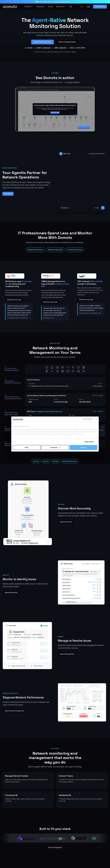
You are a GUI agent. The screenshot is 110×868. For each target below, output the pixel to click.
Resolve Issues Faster (35, 250)
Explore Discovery (66, 522)
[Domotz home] (10, 7)
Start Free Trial (100, 7)
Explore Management (67, 654)
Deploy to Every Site (55, 250)
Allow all (83, 447)
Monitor (46, 461)
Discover (36, 461)
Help (71, 7)
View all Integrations (55, 847)
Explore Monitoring (11, 593)
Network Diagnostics (70, 461)
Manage (56, 461)
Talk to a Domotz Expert (67, 42)
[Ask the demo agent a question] (76, 208)
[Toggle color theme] (82, 7)
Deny (27, 447)
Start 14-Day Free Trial (42, 42)
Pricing (50, 7)
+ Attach (96, 208)
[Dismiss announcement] (108, 2)
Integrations (40, 7)
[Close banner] (97, 419)
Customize (55, 447)
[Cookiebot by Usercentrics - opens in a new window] (84, 419)
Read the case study (14, 300)
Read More (8, 194)
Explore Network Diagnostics (15, 711)
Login (88, 7)
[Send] (103, 208)
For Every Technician (75, 250)
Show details (89, 442)
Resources (61, 7)
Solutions (29, 7)
